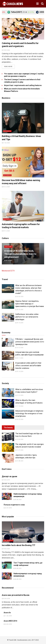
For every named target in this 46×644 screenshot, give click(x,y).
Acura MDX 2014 (10, 621)
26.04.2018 (8, 624)
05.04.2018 (6, 599)
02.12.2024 (8, 260)
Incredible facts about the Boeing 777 (18, 545)
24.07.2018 (8, 508)
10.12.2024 (19, 348)
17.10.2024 (19, 406)
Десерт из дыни (9, 476)
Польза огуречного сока (14, 505)
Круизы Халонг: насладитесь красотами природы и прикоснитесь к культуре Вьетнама (30, 304)
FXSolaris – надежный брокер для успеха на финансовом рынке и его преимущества (30, 342)
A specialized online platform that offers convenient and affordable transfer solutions (28, 366)
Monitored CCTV (8, 271)
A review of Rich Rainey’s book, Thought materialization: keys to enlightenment (20, 254)
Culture (8, 247)
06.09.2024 (19, 419)
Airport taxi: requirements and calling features (23, 85)
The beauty (8, 541)
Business (7, 131)
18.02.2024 (6, 549)
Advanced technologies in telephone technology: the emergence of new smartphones (29, 414)
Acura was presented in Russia (16, 595)
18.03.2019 (6, 480)
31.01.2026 (19, 395)
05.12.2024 (6, 187)
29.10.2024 (19, 323)
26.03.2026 (19, 297)
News (6, 37)
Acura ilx (7, 613)
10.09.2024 (19, 439)
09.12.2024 (6, 231)
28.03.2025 (19, 310)
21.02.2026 (6, 143)
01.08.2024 (19, 461)
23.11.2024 (19, 358)
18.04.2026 (6, 50)
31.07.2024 (19, 450)
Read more (8, 67)
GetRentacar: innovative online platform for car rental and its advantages (27, 317)
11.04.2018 (8, 616)
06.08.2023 (17, 500)
